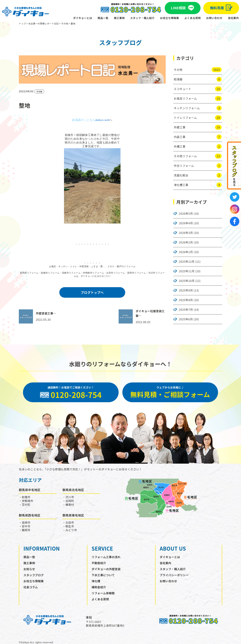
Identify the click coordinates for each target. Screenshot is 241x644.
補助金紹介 (99, 587)
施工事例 (119, 18)
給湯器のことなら (84, 120)
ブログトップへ (92, 292)
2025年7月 (186, 310)
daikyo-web (102, 120)
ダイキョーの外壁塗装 (106, 569)
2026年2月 (186, 242)
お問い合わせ (214, 18)
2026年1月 (186, 252)
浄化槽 (96, 581)
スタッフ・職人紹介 (142, 18)
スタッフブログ (34, 575)
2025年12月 (187, 262)
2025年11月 (187, 271)
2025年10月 (187, 281)
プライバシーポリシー (174, 575)
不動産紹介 (99, 563)
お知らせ (29, 569)
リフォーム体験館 (103, 593)
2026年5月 (186, 214)
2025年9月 (186, 290)
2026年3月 (186, 233)
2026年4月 (186, 223)
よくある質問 (193, 18)
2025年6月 (186, 319)
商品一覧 (103, 18)
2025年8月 (186, 300)
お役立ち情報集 (170, 18)
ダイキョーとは (83, 18)
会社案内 (233, 18)
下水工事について (103, 575)
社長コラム (31, 587)
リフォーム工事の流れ (106, 557)
